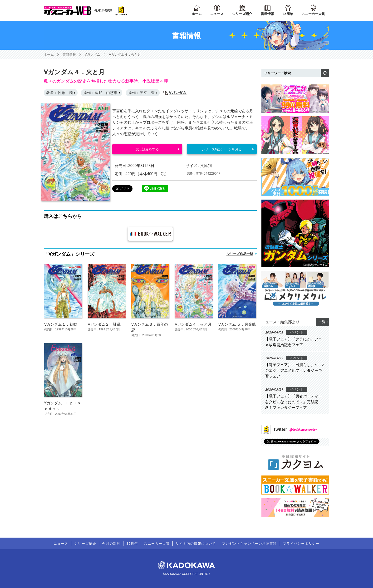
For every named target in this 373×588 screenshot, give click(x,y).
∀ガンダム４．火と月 (125, 54)
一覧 (322, 322)
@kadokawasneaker (303, 429)
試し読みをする (147, 149)
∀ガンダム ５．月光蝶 (237, 324)
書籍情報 (267, 14)
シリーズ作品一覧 (240, 254)
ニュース (217, 14)
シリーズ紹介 (242, 14)
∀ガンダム (92, 54)
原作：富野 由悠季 (100, 93)
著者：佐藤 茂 (59, 93)
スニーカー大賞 (313, 14)
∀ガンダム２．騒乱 (104, 324)
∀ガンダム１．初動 (61, 324)
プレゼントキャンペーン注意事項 (249, 544)
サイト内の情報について (196, 544)
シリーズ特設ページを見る (222, 149)
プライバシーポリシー (301, 544)
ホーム (197, 14)
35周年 (288, 14)
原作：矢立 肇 (142, 93)
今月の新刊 (111, 544)
